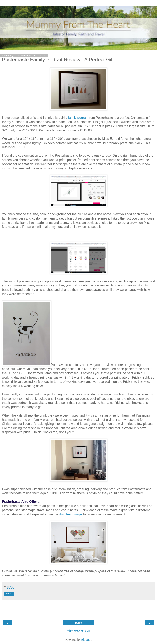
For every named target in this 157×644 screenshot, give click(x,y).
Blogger (86, 640)
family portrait (78, 118)
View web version (78, 630)
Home (78, 623)
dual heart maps (71, 514)
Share (9, 594)
